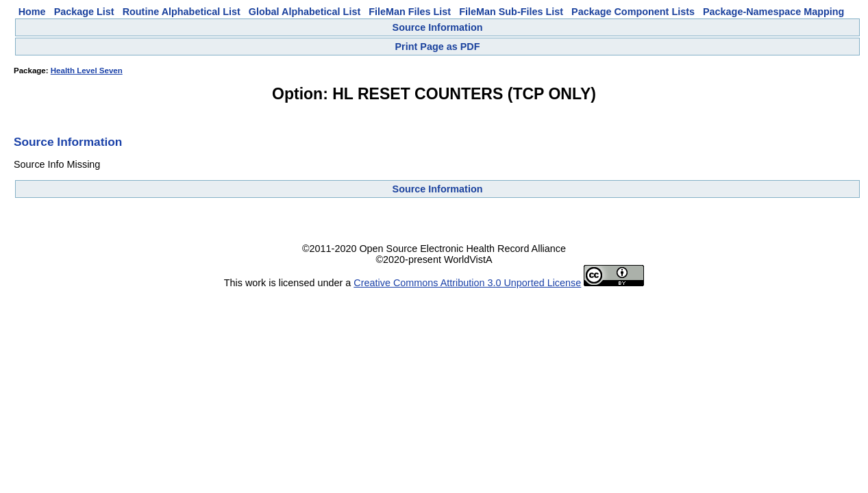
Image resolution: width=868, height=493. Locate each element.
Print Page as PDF (438, 47)
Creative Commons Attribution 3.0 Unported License (467, 283)
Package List (84, 12)
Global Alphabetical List (305, 12)
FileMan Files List (410, 12)
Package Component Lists (633, 12)
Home (32, 12)
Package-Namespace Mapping (773, 12)
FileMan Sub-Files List (511, 12)
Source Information (438, 27)
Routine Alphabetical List (182, 12)
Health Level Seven (87, 71)
